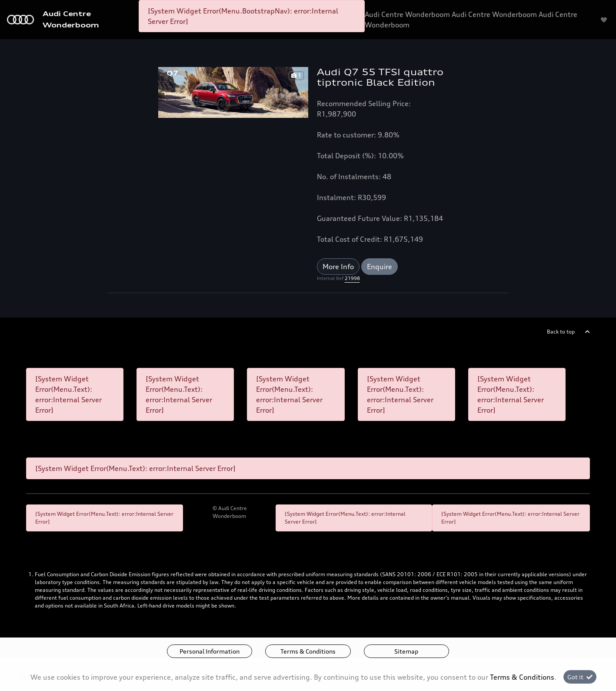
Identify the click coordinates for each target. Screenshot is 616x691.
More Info (338, 267)
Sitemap (406, 651)
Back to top (561, 332)
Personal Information (210, 651)
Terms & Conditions (308, 651)
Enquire (380, 267)
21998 (352, 278)
